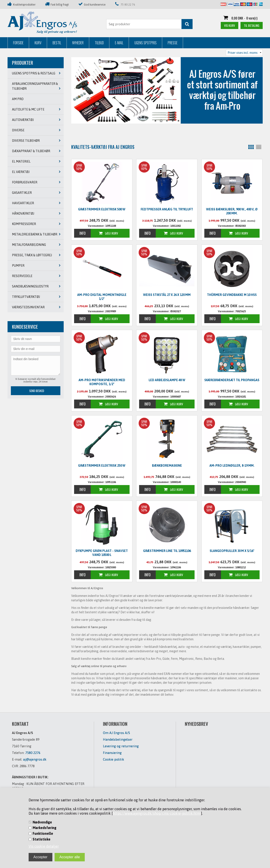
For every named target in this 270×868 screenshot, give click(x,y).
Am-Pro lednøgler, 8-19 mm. (232, 466)
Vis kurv (230, 25)
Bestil (57, 43)
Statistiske (41, 839)
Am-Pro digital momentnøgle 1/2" (102, 297)
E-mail (119, 43)
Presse (173, 43)
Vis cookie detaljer (44, 846)
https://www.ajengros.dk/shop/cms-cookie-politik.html (157, 813)
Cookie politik (113, 759)
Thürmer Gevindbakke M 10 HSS (232, 295)
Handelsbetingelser (118, 739)
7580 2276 (33, 753)
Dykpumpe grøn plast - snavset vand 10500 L (102, 553)
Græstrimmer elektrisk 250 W (102, 466)
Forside (18, 43)
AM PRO (18, 99)
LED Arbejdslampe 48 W (167, 380)
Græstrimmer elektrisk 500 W (102, 209)
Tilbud (99, 43)
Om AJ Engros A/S (116, 733)
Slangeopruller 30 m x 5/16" (232, 551)
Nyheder (78, 43)
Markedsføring (44, 828)
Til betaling (252, 25)
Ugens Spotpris (146, 43)
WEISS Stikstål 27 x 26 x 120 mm (167, 295)
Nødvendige (42, 822)
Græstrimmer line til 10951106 (167, 551)
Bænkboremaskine (167, 466)
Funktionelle (43, 833)
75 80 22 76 (128, 5)
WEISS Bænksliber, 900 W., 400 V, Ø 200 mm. (232, 211)
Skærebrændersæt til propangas (232, 380)
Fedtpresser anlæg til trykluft (167, 209)
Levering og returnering (121, 746)
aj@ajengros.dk (35, 759)
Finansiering (112, 753)
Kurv (38, 43)
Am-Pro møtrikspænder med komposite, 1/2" (102, 382)
